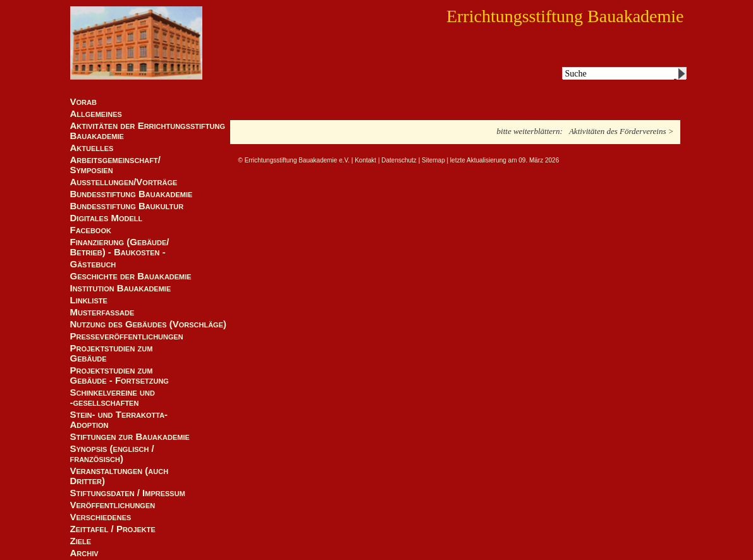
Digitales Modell (107, 218)
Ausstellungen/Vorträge (124, 182)
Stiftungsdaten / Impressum (128, 493)
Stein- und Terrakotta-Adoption (119, 420)
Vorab (83, 102)
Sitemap (433, 160)
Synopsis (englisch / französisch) (112, 454)
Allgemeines (96, 114)
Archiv (84, 553)
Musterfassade (102, 312)
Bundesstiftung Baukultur (127, 206)
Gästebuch (93, 264)
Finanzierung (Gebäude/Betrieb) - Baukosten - (120, 247)
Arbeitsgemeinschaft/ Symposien (115, 165)
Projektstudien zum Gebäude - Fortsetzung (119, 375)
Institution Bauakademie (121, 288)
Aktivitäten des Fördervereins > (621, 131)
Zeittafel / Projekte (113, 529)
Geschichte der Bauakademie (131, 276)
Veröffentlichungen (113, 505)
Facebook (91, 230)
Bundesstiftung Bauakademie (132, 194)
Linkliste (89, 300)
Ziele (81, 541)
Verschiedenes (101, 517)
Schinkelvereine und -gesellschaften (113, 398)
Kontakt (365, 160)
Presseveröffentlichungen (127, 336)
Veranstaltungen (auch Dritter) (119, 476)
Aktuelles (92, 148)
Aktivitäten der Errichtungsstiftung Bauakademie (148, 131)
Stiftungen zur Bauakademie (130, 437)
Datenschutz (399, 160)
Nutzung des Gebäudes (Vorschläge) (149, 324)
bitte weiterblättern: (530, 131)
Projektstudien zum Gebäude (112, 353)
